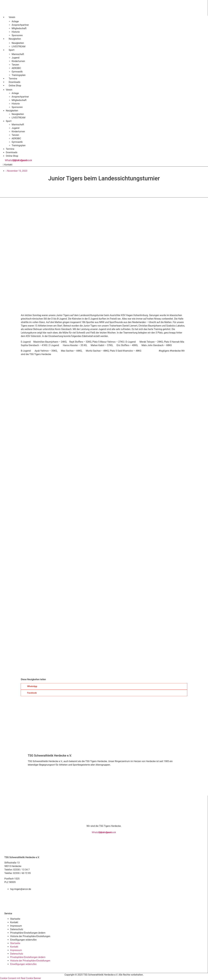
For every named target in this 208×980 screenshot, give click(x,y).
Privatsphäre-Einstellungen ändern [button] (28, 933)
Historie (16, 32)
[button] (104, 686)
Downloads (14, 82)
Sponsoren (17, 35)
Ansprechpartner (20, 25)
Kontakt (14, 922)
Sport (12, 50)
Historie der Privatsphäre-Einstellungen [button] (30, 936)
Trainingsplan (19, 75)
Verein (12, 17)
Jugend (15, 58)
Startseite (15, 919)
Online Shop (15, 86)
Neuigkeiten (15, 39)
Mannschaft (18, 54)
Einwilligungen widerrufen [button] (23, 940)
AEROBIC (16, 68)
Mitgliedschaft (19, 28)
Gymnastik (17, 72)
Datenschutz (17, 929)
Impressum (16, 926)
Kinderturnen (18, 61)
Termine (13, 79)
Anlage (15, 21)
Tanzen (15, 65)
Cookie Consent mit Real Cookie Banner (20, 978)
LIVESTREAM (19, 47)
